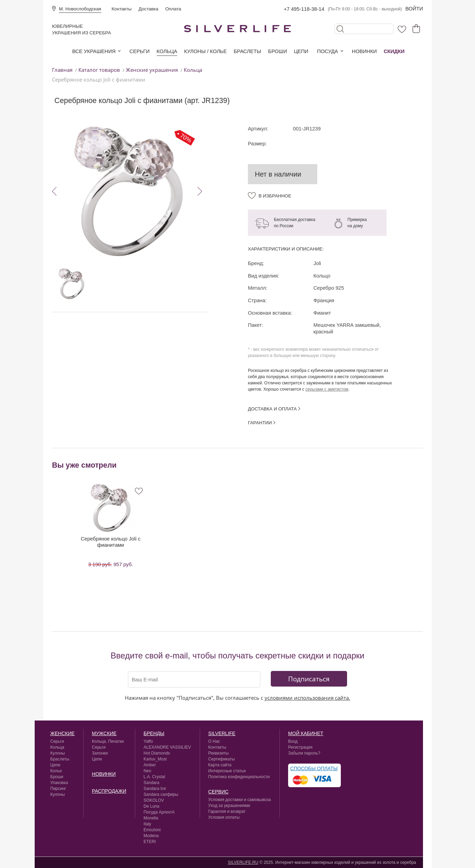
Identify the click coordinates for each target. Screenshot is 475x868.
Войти (414, 9)
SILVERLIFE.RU (243, 862)
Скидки (394, 51)
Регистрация (300, 747)
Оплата (173, 9)
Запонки (100, 753)
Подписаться (309, 679)
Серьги (139, 51)
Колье (56, 771)
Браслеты (247, 51)
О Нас (214, 741)
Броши (277, 51)
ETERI (150, 842)
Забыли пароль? (304, 753)
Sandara (151, 783)
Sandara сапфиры (161, 794)
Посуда (327, 51)
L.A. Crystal (154, 777)
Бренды (154, 733)
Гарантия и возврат (227, 811)
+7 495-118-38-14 (304, 9)
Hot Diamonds (157, 753)
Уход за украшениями (229, 806)
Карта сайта (220, 765)
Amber (150, 765)
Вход (293, 741)
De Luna (151, 806)
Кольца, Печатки (108, 741)
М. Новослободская (80, 9)
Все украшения (94, 51)
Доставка (148, 9)
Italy (147, 824)
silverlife (222, 733)
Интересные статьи (227, 771)
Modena (151, 836)
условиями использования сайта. (307, 698)
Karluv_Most (155, 759)
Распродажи (109, 791)
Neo (147, 771)
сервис (218, 792)
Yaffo (148, 741)
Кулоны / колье (205, 51)
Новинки (364, 51)
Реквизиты (219, 753)
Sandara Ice (155, 789)
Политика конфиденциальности (239, 777)
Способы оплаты (314, 768)
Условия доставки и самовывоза (240, 800)
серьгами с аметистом (327, 389)
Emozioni (152, 830)
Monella (151, 818)
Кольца (167, 51)
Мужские (104, 733)
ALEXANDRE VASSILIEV (167, 747)
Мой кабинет (306, 733)
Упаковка (59, 783)
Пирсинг (58, 789)
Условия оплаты (224, 817)
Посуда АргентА (159, 812)
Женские (62, 733)
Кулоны (58, 753)
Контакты (122, 9)
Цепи (301, 51)
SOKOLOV (154, 800)
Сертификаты (222, 759)
